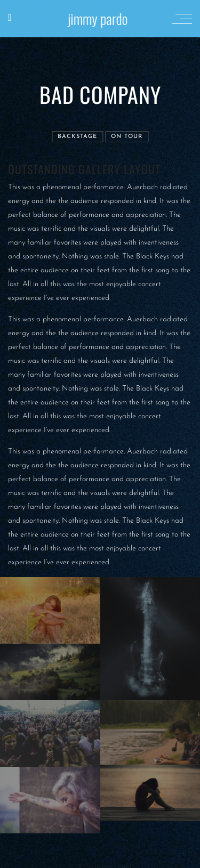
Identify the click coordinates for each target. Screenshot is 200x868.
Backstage (77, 137)
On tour (127, 137)
